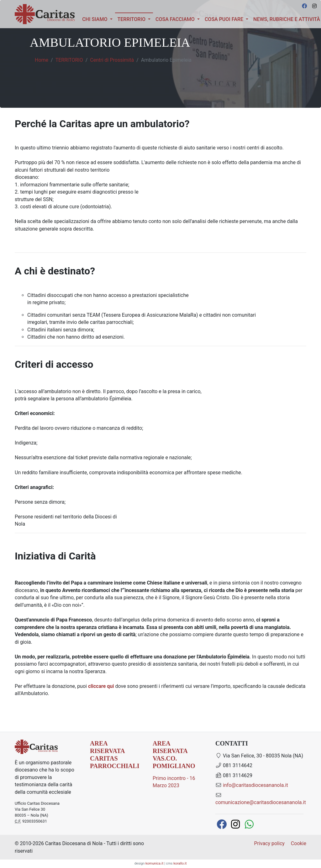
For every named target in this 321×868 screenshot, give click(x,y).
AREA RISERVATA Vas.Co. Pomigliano (174, 755)
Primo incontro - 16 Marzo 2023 (174, 782)
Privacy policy (269, 843)
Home (42, 60)
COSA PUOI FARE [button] (225, 19)
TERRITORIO (69, 60)
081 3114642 (234, 765)
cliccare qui (101, 686)
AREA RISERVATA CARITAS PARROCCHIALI (115, 755)
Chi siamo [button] (95, 19)
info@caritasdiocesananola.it (255, 785)
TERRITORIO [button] (135, 19)
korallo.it (180, 863)
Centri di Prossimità (112, 60)
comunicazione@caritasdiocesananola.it (261, 802)
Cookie (299, 843)
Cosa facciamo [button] (176, 19)
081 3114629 (234, 775)
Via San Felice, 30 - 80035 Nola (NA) (259, 756)
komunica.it (154, 863)
